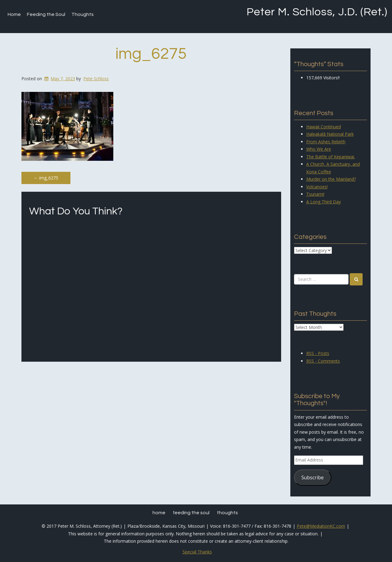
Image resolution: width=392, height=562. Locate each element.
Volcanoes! (317, 187)
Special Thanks (197, 552)
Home (14, 14)
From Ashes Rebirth (326, 142)
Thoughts (83, 14)
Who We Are (319, 149)
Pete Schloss (96, 79)
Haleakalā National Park (330, 134)
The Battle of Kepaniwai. (331, 157)
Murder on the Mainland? (331, 179)
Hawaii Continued (324, 127)
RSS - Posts (318, 353)
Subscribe (313, 477)
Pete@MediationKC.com (321, 526)
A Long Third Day (324, 202)
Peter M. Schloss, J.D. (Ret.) (317, 12)
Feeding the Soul (46, 14)
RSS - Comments (323, 361)
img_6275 (151, 54)
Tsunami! (315, 194)
